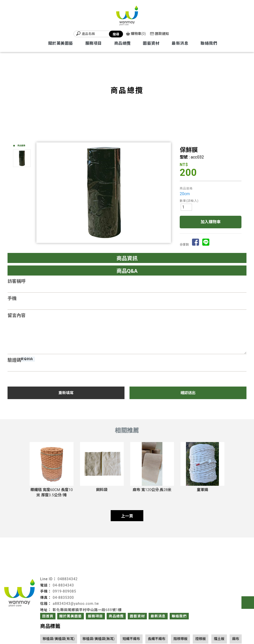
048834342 (68, 579)
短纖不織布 (131, 639)
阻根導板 (180, 639)
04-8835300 (63, 598)
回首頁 (48, 616)
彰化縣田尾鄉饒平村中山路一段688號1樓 (87, 610)
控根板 (201, 639)
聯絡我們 (209, 43)
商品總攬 (122, 43)
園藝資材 (151, 43)
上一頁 (127, 516)
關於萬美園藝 (61, 43)
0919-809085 (65, 591)
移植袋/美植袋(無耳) (99, 639)
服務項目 (94, 43)
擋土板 (219, 639)
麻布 (236, 639)
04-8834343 (63, 585)
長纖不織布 (157, 639)
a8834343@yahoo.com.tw (76, 604)
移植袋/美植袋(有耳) (59, 639)
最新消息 (180, 43)
